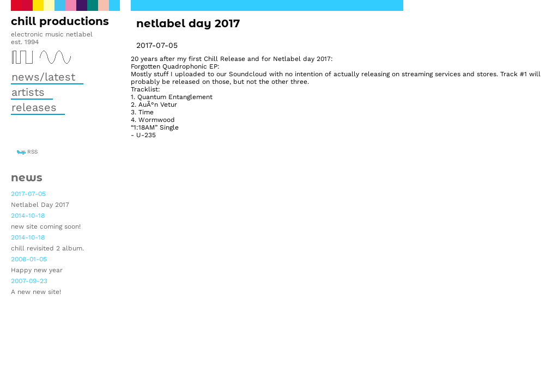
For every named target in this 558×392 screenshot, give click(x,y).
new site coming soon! (46, 226)
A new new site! (36, 292)
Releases (34, 107)
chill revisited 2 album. (47, 248)
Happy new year (37, 270)
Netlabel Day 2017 (40, 205)
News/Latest (43, 77)
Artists (28, 92)
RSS (32, 152)
